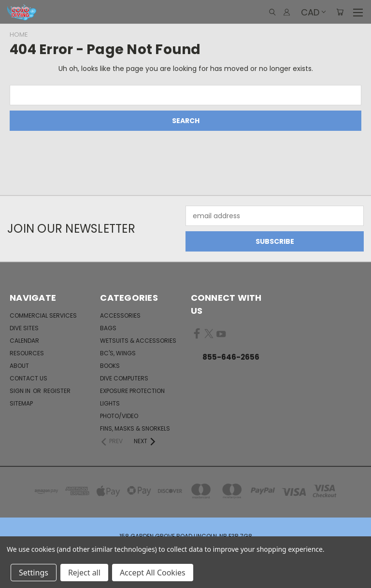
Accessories (120, 315)
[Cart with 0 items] (340, 12)
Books (110, 366)
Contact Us (29, 378)
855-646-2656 (231, 357)
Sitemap (21, 403)
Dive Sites (24, 328)
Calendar (24, 341)
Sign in (21, 391)
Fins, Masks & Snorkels (135, 428)
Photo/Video (119, 416)
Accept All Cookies (153, 573)
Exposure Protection (132, 391)
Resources (27, 353)
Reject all (84, 573)
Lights (110, 403)
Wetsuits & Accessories (138, 341)
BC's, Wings (118, 353)
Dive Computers (124, 378)
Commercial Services (43, 315)
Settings (34, 573)
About (19, 366)
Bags (108, 328)
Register (57, 391)
